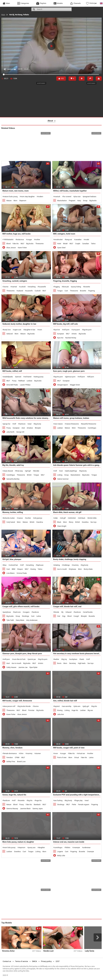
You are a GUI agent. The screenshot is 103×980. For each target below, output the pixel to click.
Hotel (59, 244)
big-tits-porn (87, 330)
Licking (60, 475)
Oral (59, 616)
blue (5, 565)
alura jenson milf (9, 706)
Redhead (22, 381)
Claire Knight (62, 526)
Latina (39, 616)
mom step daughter (28, 197)
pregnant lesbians (90, 197)
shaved (69, 612)
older (56, 518)
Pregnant (72, 201)
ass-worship (67, 706)
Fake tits (16, 244)
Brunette (83, 291)
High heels (82, 663)
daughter (42, 848)
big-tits (94, 706)
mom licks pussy (9, 848)
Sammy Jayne (38, 809)
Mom (15, 201)
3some (6, 287)
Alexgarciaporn (63, 385)
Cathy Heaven (11, 667)
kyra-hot (57, 330)
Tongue (60, 291)
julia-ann (77, 706)
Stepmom (23, 201)
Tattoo (93, 244)
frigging (57, 287)
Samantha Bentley (13, 479)
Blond (9, 244)
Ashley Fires (11, 762)
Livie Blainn (11, 573)
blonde (57, 612)
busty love (7, 330)
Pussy (14, 381)
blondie (37, 471)
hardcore (22, 424)
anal (30, 424)
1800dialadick (8, 240)
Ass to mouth (62, 569)
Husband (20, 291)
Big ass (90, 710)
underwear (87, 848)
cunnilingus (58, 848)
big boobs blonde (24, 706)
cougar (29, 240)
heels (82, 659)
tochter (28, 518)
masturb (57, 197)
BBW (14, 569)
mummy (76, 565)
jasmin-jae (32, 659)
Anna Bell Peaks (12, 385)
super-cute (17, 330)
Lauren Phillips (25, 385)
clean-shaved (8, 471)
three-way (19, 471)
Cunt (66, 291)
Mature (9, 201)
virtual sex (81, 753)
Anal (23, 428)
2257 (58, 961)
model (87, 240)
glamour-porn (71, 377)
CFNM (17, 758)
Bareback (37, 805)
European (61, 334)
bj (63, 612)
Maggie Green (75, 385)
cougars (26, 612)
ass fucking (58, 801)
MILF (22, 244)
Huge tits (75, 710)
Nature (9, 805)
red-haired (28, 377)
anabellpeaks (8, 377)
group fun (7, 424)
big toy (65, 659)
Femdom (10, 758)
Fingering (91, 291)
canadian (78, 240)
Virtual (77, 758)
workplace (74, 659)
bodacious (20, 240)
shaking (57, 565)
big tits (30, 801)
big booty (38, 424)
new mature (58, 424)
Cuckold (37, 291)
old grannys (38, 518)
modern (40, 197)
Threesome (39, 244)
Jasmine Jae (23, 667)
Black (59, 522)
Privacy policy (46, 961)
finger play (79, 801)
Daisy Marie (20, 620)
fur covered (67, 197)
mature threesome (72, 424)
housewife (42, 287)
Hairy (79, 201)
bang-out (69, 240)
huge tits (38, 801)
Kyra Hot (60, 338)
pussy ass (32, 848)
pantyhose (7, 612)
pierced (18, 377)
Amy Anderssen (32, 620)
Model (65, 244)
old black (82, 518)
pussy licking (76, 287)
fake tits (72, 753)
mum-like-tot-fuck (19, 659)
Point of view (62, 758)
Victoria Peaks (22, 573)
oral (61, 471)
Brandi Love (21, 762)
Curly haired (11, 522)
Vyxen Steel (61, 248)
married (14, 287)
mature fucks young (10, 197)
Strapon (20, 569)
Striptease (72, 569)
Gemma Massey (12, 809)
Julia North (10, 432)
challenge (66, 565)
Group (85, 201)
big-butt (57, 706)
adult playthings (71, 471)
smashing (32, 287)
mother (37, 240)
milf (15, 424)
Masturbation (62, 201)
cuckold (23, 287)
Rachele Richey (71, 338)
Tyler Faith (10, 620)
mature (20, 518)
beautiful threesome (89, 424)
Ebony (71, 522)
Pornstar (31, 710)
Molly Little (61, 856)
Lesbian (30, 381)
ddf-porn (91, 377)
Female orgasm (84, 805)
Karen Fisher (22, 248)
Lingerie (60, 852)
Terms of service (22, 961)
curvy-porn (76, 330)
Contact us (7, 961)
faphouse (40, 565)
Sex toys (93, 522)
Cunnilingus (92, 428)
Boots (59, 663)
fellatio (68, 848)
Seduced (10, 334)
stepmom (22, 848)
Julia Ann (61, 714)
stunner (38, 753)
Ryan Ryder (33, 667)
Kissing (33, 569)
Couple (78, 244)
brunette (87, 287)
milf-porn (66, 330)
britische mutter (9, 518)
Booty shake (88, 569)
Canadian (86, 244)
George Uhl (20, 432)
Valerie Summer (63, 479)
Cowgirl (76, 616)
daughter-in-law (30, 330)
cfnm (22, 753)
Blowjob (38, 428)
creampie (77, 848)
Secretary (73, 663)
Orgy (64, 616)
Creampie (90, 852)
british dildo (92, 518)
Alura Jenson (11, 248)
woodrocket (58, 240)
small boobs (88, 612)
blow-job (66, 287)
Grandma (40, 522)
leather (57, 659)
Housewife (29, 291)
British (29, 475)
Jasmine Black (25, 809)
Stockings (26, 616)
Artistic (74, 334)
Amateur (30, 428)
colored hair (14, 565)
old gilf (63, 518)
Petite (74, 805)
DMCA (35, 961)
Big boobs (93, 201)
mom (40, 330)
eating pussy (39, 377)
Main (3, 15)
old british (72, 518)
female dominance (10, 753)
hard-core (17, 612)
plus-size (77, 197)
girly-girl (86, 706)
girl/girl (28, 471)
